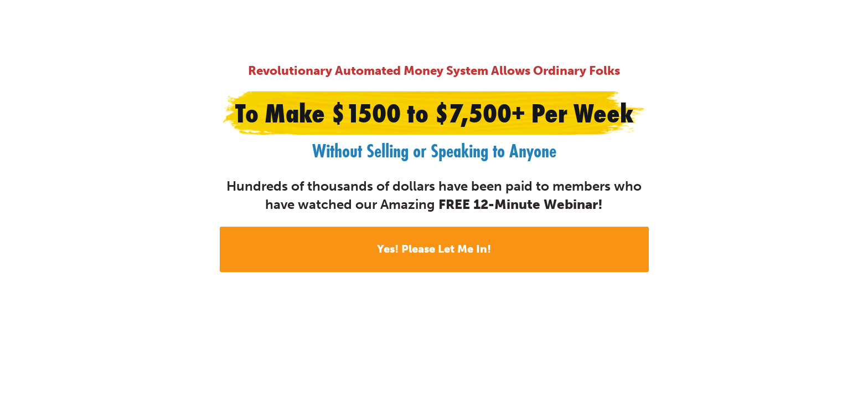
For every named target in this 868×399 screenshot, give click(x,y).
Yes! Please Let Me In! (434, 249)
